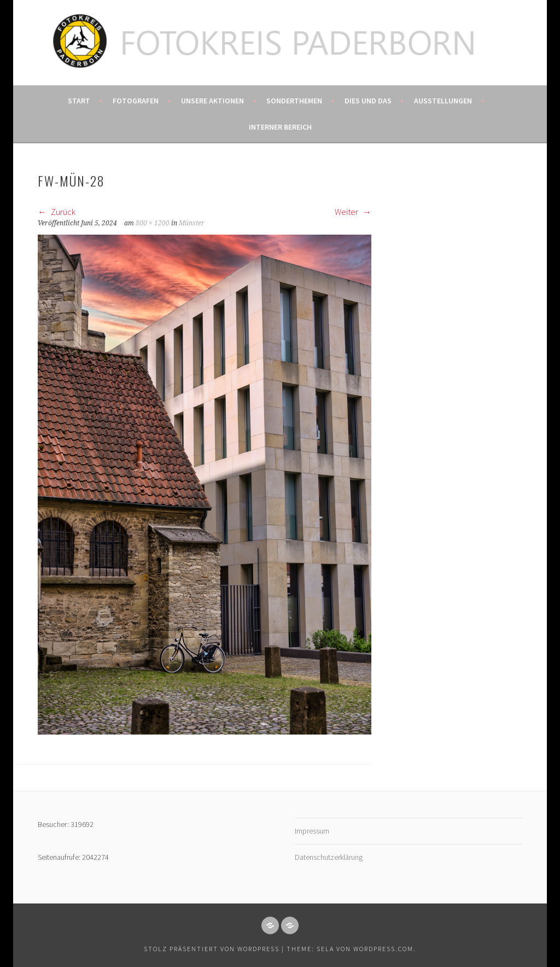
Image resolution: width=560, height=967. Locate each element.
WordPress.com (383, 949)
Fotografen (136, 101)
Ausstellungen (443, 101)
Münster (192, 223)
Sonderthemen (294, 101)
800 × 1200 (153, 223)
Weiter (353, 212)
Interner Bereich (280, 127)
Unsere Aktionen (212, 101)
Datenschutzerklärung (329, 857)
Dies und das (368, 101)
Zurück (57, 212)
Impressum (312, 831)
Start (79, 101)
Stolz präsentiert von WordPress (212, 949)
